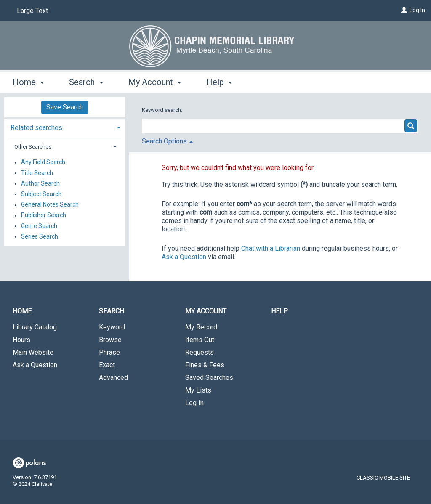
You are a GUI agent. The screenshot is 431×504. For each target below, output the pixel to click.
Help (279, 311)
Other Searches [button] (33, 147)
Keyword (112, 327)
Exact (107, 365)
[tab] (65, 127)
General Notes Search (50, 205)
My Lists (198, 390)
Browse (110, 340)
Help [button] (219, 82)
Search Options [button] (167, 141)
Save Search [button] (65, 107)
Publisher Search (44, 215)
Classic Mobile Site (383, 478)
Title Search (37, 173)
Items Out (200, 340)
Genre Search (39, 226)
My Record (201, 327)
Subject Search (41, 194)
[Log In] (404, 10)
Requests (200, 352)
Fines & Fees (205, 365)
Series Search (40, 236)
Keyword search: (163, 110)
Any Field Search (43, 162)
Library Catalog (35, 327)
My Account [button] (155, 82)
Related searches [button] (36, 128)
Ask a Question (35, 365)
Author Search (40, 183)
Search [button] (86, 82)
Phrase (109, 352)
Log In (417, 10)
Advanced (113, 378)
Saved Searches (209, 378)
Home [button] (28, 82)
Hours (21, 340)
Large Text (32, 11)
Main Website (33, 352)
